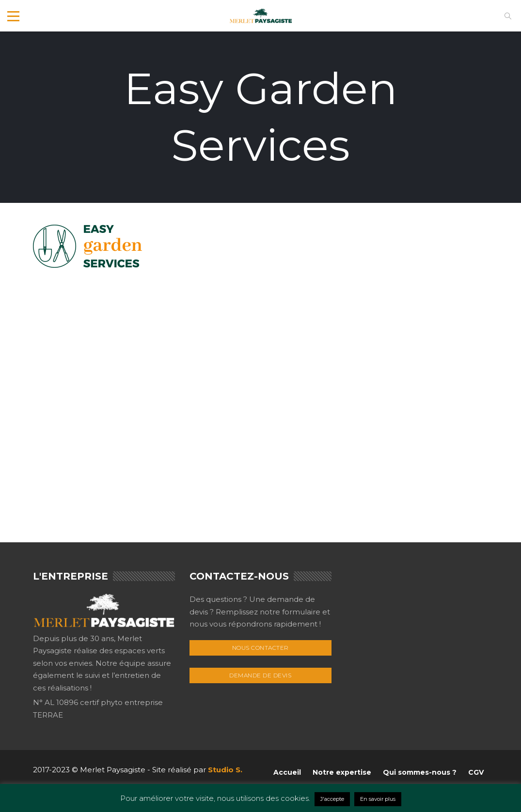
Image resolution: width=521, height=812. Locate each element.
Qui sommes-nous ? (420, 772)
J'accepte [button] (332, 799)
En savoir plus (378, 799)
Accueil (287, 772)
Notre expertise (342, 772)
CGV (476, 772)
